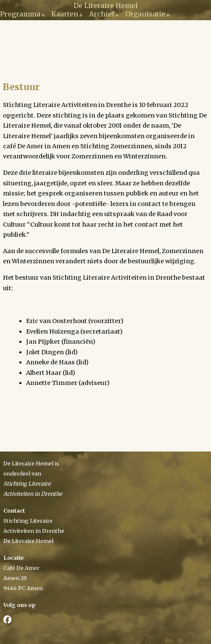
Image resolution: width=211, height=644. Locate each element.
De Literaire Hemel (106, 5)
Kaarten (65, 14)
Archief (102, 14)
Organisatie (145, 14)
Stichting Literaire (28, 521)
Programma (20, 14)
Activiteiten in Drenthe (34, 531)
